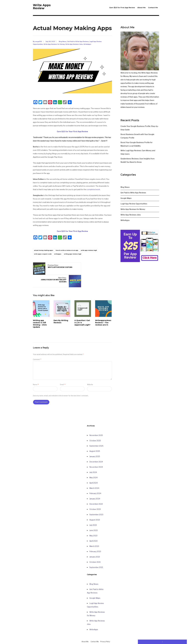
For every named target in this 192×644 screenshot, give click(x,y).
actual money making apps (44, 254)
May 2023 (93, 526)
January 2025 (95, 447)
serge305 (38, 45)
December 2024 (96, 452)
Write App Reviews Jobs (74, 48)
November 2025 (96, 426)
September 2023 (96, 505)
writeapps (58, 257)
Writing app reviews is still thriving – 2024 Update (40, 315)
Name (36, 375)
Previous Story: (55, 271)
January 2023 (95, 548)
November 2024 (96, 458)
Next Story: (87, 271)
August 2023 (95, 511)
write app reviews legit (89, 254)
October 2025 (95, 431)
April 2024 (93, 474)
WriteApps (87, 48)
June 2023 (93, 521)
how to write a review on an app (67, 254)
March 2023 (94, 537)
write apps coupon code (43, 257)
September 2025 (96, 437)
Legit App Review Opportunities (133, 207)
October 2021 (95, 553)
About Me (141, 7)
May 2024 (93, 468)
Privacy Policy (105, 632)
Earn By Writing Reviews (61, 312)
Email (63, 375)
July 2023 (93, 516)
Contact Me (153, 7)
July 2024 (93, 463)
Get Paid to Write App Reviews (78, 45)
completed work (93, 193)
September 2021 (96, 558)
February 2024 (95, 484)
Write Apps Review (42, 9)
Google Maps (126, 201)
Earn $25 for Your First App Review (72, 135)
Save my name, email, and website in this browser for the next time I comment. (61, 386)
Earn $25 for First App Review (122, 7)
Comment (37, 350)
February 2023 (95, 542)
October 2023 (95, 500)
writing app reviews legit (73, 257)
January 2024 (95, 489)
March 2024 (94, 479)
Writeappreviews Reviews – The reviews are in (103, 313)
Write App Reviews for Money (54, 48)
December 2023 (96, 495)
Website (90, 375)
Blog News (63, 45)
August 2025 (95, 442)
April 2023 (93, 532)
